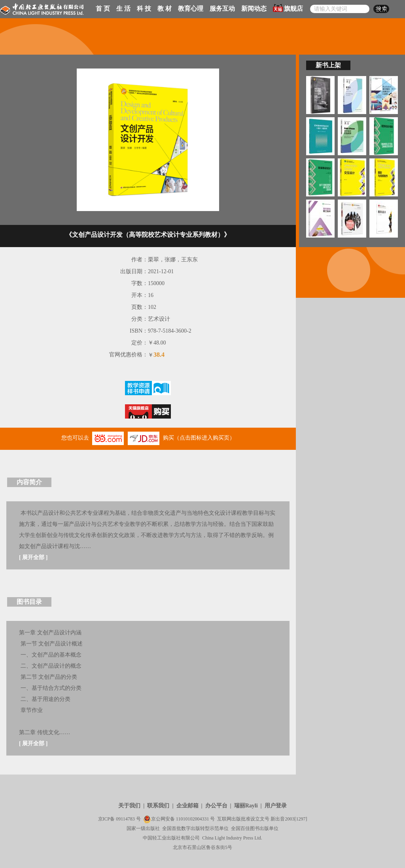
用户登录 (276, 806)
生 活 (123, 9)
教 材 (165, 9)
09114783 (125, 819)
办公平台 (216, 806)
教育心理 (191, 9)
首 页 (103, 9)
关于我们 (129, 806)
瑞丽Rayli (246, 806)
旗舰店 (288, 8)
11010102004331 (193, 819)
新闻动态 (254, 9)
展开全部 (33, 557)
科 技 (144, 9)
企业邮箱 (187, 806)
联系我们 (158, 806)
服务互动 (222, 9)
